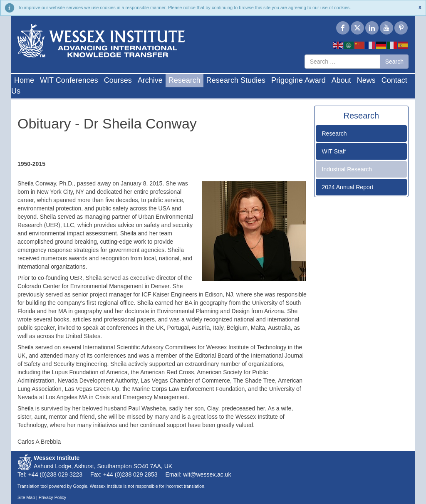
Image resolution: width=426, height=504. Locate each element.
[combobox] (342, 62)
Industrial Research (347, 169)
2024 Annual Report (348, 187)
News (366, 80)
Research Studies (236, 80)
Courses (118, 80)
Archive (150, 80)
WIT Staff (334, 151)
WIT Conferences (69, 80)
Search (394, 62)
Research (185, 80)
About (341, 80)
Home (24, 80)
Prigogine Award (298, 80)
